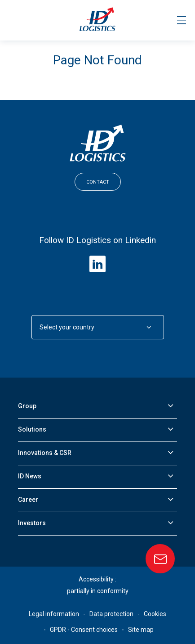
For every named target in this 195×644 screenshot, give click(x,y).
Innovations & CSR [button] (45, 453)
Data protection (111, 614)
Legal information (54, 614)
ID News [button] (30, 476)
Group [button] (27, 406)
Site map (141, 630)
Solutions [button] (32, 429)
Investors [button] (32, 523)
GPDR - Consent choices (84, 630)
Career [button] (28, 500)
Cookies (155, 614)
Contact (98, 182)
